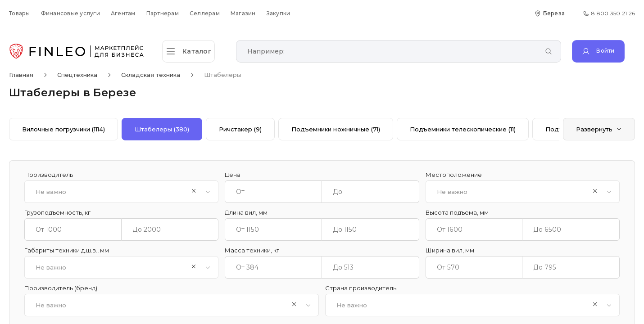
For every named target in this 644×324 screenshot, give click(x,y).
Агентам (123, 13)
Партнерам (163, 13)
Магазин (243, 13)
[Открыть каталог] (194, 51)
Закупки (279, 13)
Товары (20, 13)
